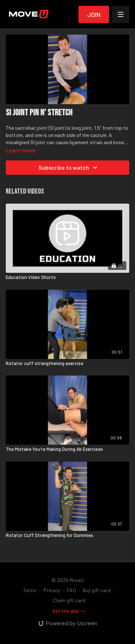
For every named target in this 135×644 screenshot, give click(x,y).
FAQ (71, 590)
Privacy (52, 590)
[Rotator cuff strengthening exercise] (67, 364)
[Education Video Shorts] (67, 277)
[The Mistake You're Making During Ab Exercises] (67, 449)
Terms (30, 590)
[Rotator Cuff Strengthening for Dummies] (67, 536)
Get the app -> (69, 611)
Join (94, 14)
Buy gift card (97, 590)
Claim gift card (69, 600)
